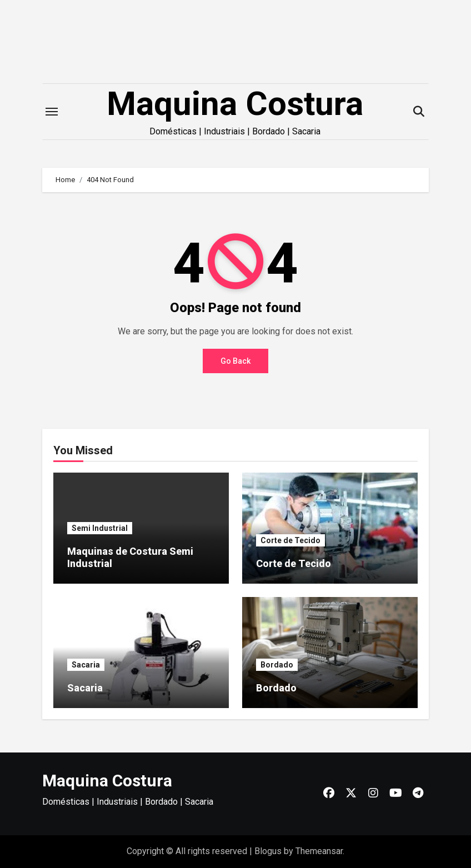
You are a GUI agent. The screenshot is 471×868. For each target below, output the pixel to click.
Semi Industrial (100, 528)
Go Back (235, 361)
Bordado (277, 665)
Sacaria (86, 665)
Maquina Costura (235, 104)
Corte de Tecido (290, 540)
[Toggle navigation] (52, 112)
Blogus (268, 851)
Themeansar (319, 851)
